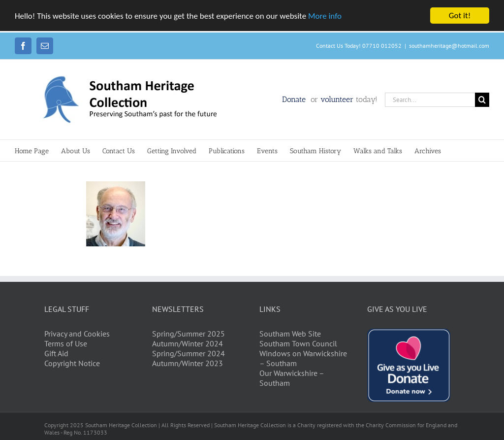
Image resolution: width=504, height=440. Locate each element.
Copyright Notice (72, 363)
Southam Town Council (298, 343)
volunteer (337, 99)
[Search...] (430, 100)
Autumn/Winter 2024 (188, 343)
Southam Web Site (290, 334)
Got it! (460, 16)
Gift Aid (56, 353)
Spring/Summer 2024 (189, 353)
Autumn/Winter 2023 (188, 363)
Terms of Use (66, 343)
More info (325, 16)
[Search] (482, 100)
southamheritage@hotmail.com (449, 46)
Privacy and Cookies (77, 334)
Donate (295, 99)
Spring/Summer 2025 (189, 334)
